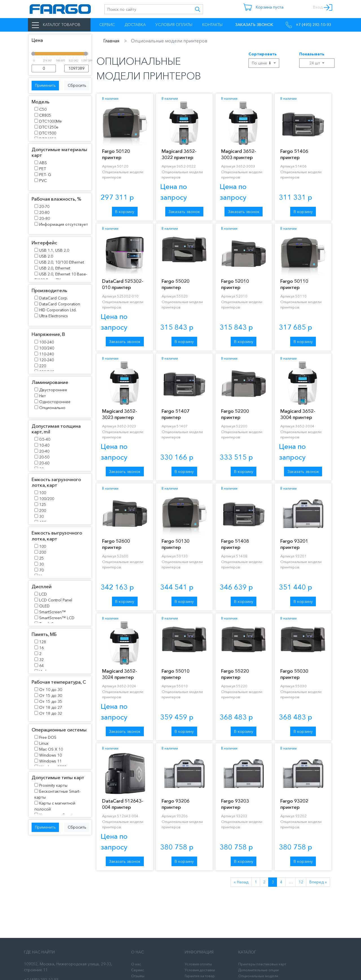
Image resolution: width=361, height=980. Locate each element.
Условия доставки (200, 970)
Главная (111, 41)
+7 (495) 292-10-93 (308, 25)
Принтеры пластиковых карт (262, 964)
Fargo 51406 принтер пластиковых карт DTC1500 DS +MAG (302, 160)
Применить (45, 85)
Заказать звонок (184, 212)
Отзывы (138, 976)
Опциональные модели (258, 976)
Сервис (107, 25)
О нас (136, 964)
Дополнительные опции (258, 970)
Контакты (212, 25)
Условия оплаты (174, 25)
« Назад (241, 882)
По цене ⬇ (262, 63)
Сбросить (77, 85)
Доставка (135, 25)
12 (301, 882)
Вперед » (318, 882)
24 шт (315, 63)
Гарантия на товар (200, 976)
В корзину (125, 212)
